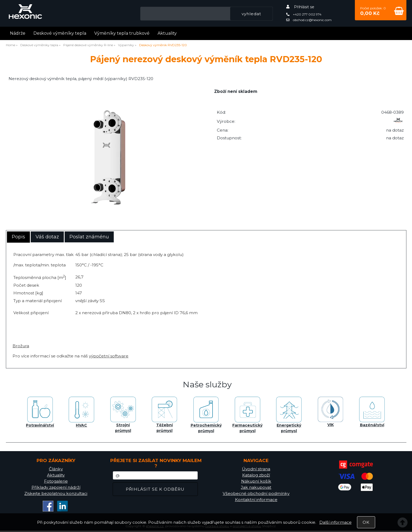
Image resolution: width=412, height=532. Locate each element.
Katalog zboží (256, 475)
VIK (330, 412)
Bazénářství (372, 412)
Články (56, 469)
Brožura (21, 346)
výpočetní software (109, 356)
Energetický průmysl (289, 415)
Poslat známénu (89, 237)
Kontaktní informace (256, 500)
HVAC (81, 412)
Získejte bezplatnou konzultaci (56, 493)
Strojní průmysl (123, 415)
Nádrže (18, 33)
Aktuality (167, 33)
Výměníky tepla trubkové (122, 33)
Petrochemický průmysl (206, 415)
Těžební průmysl (164, 415)
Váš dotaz (47, 237)
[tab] (18, 237)
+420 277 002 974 (304, 14)
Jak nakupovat (256, 487)
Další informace (336, 522)
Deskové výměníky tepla (60, 33)
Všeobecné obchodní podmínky (256, 493)
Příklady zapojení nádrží (56, 487)
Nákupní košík (256, 481)
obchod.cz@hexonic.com (309, 20)
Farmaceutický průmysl (247, 415)
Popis (18, 237)
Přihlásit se (304, 7)
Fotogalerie (56, 481)
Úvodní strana (256, 469)
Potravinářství (40, 412)
